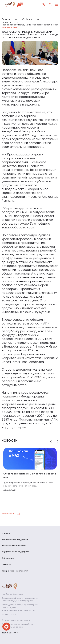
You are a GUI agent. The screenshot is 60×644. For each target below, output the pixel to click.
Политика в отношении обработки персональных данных (17, 626)
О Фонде (6, 533)
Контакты (6, 565)
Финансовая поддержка (14, 545)
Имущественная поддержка (15, 552)
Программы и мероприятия (15, 571)
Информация (8, 558)
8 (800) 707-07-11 (10, 633)
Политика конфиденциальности (16, 620)
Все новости (11, 514)
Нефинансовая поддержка (15, 540)
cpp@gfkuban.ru (9, 614)
